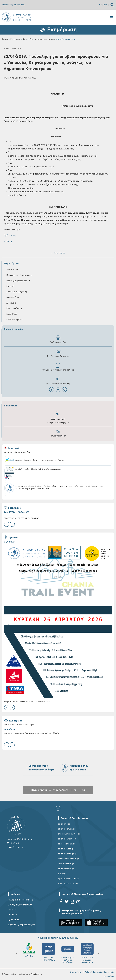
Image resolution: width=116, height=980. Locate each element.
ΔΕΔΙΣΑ (29, 950)
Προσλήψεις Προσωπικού (18, 281)
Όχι (83, 790)
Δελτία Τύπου (12, 270)
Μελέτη (8, 241)
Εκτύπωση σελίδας (58, 339)
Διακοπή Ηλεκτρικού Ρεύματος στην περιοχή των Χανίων (32, 733)
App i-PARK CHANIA (68, 884)
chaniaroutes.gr (66, 849)
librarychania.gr (66, 864)
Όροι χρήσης (76, 972)
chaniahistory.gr (66, 869)
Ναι (74, 790)
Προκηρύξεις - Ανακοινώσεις (35, 39)
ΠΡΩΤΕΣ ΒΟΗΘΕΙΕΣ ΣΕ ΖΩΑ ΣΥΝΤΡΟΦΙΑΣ (22, 518)
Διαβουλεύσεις (13, 297)
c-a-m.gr (62, 874)
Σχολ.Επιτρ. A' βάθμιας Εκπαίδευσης (68, 953)
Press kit (12, 910)
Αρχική (5, 39)
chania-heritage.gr (67, 854)
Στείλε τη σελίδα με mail (58, 353)
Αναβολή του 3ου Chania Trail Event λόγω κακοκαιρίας (27, 702)
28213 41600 (58, 419)
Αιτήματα (103, 5)
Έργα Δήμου (12, 314)
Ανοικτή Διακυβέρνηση (17, 292)
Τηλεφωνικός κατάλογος (20, 900)
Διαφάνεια (11, 303)
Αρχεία (52, 39)
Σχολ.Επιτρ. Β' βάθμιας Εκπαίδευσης (87, 953)
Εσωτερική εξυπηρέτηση (20, 905)
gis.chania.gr (64, 824)
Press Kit (10, 286)
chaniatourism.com (67, 839)
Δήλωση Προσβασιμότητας (22, 925)
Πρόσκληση (10, 236)
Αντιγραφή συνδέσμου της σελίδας (58, 367)
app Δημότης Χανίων (69, 879)
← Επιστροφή (58, 253)
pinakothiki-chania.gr (68, 859)
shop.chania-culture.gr (69, 834)
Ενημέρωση (15, 39)
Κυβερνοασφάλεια (15, 320)
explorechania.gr (66, 844)
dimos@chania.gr (58, 436)
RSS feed (12, 915)
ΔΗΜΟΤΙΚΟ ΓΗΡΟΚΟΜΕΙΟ (48, 952)
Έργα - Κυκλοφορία (15, 308)
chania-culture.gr (66, 829)
